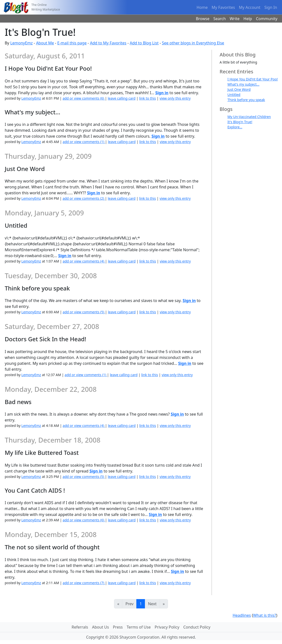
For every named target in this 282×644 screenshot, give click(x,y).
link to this (147, 98)
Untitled (234, 95)
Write (235, 19)
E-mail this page (72, 43)
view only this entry (175, 98)
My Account (250, 7)
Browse (203, 19)
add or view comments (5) (84, 312)
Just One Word (239, 89)
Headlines (242, 615)
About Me (45, 43)
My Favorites (223, 7)
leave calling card (122, 98)
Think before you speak (246, 100)
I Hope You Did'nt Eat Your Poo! (253, 79)
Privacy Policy (167, 627)
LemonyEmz (21, 43)
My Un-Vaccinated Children (249, 117)
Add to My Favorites (108, 43)
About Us (100, 627)
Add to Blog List (144, 43)
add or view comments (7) (84, 583)
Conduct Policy (197, 627)
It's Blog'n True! (240, 122)
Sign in (162, 93)
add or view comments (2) (84, 198)
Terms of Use (139, 627)
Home (202, 7)
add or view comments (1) (84, 142)
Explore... (235, 127)
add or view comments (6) (84, 98)
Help (248, 19)
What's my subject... (244, 84)
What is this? (265, 615)
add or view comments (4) (84, 261)
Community (267, 19)
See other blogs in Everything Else (193, 43)
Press (118, 627)
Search (220, 19)
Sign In (271, 7)
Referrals (80, 627)
